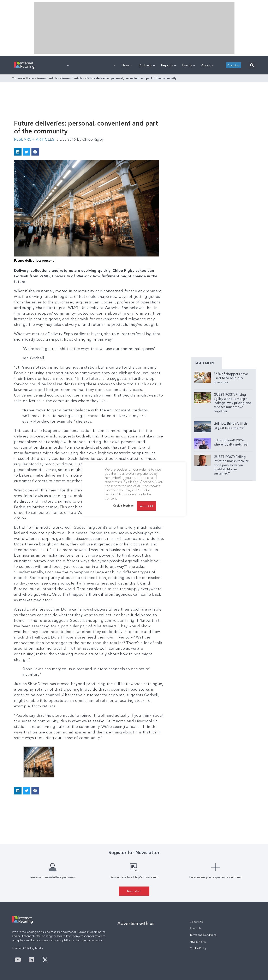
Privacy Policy (198, 942)
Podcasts (147, 65)
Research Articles (48, 78)
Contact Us (196, 922)
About (207, 65)
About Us (195, 928)
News (127, 65)
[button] (252, 65)
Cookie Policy (198, 948)
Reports (168, 65)
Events (189, 65)
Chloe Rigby (90, 139)
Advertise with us (136, 923)
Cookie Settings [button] (123, 506)
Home (30, 78)
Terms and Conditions (203, 935)
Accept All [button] (146, 506)
